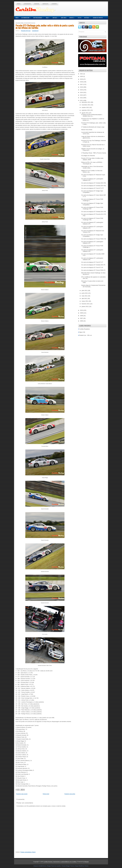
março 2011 (85, 301)
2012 (82, 98)
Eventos (73, 17)
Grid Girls (64, 18)
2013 (82, 95)
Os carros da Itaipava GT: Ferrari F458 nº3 (93, 270)
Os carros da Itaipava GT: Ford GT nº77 (93, 188)
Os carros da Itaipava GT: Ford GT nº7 (92, 262)
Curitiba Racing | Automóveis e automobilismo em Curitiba (60, 862)
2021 (82, 74)
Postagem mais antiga (70, 794)
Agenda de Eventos (98, 18)
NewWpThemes (42, 866)
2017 (82, 84)
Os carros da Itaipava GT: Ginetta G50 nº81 (94, 186)
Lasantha (58, 866)
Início (19, 4)
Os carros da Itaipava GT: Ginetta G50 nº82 (94, 183)
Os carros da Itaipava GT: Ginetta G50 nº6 (93, 265)
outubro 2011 (86, 107)
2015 (82, 90)
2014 (82, 92)
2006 (82, 321)
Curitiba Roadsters (85, 329)
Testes (80, 18)
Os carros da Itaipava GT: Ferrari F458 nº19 (94, 239)
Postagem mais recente (22, 794)
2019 (82, 79)
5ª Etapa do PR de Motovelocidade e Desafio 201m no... (92, 115)
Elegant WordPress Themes (82, 866)
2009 (82, 313)
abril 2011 (85, 298)
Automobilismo (27, 17)
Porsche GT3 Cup (26, 31)
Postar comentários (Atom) (28, 852)
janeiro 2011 (85, 306)
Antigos (56, 17)
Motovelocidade (39, 17)
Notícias (88, 17)
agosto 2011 (85, 113)
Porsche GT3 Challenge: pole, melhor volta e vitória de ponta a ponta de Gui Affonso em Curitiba (45, 27)
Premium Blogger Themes (68, 866)
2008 (82, 316)
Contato (54, 4)
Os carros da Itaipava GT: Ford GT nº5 (92, 267)
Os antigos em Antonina (88, 156)
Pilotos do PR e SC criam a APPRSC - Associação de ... (92, 163)
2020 (82, 76)
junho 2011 (85, 293)
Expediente (27, 4)
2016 (82, 87)
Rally (49, 17)
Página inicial (46, 794)
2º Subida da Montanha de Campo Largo (93, 127)
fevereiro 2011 (86, 304)
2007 (82, 318)
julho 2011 (85, 290)
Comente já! (35, 31)
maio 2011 (85, 296)
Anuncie (37, 4)
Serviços (45, 4)
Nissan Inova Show (87, 130)
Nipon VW (82, 332)
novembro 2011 (86, 105)
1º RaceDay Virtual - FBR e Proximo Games (94, 153)
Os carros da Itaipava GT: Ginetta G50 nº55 (94, 212)
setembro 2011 (86, 110)
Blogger (87, 862)
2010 (82, 310)
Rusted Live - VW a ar (86, 335)
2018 (82, 82)
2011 (82, 100)
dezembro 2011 (86, 102)
